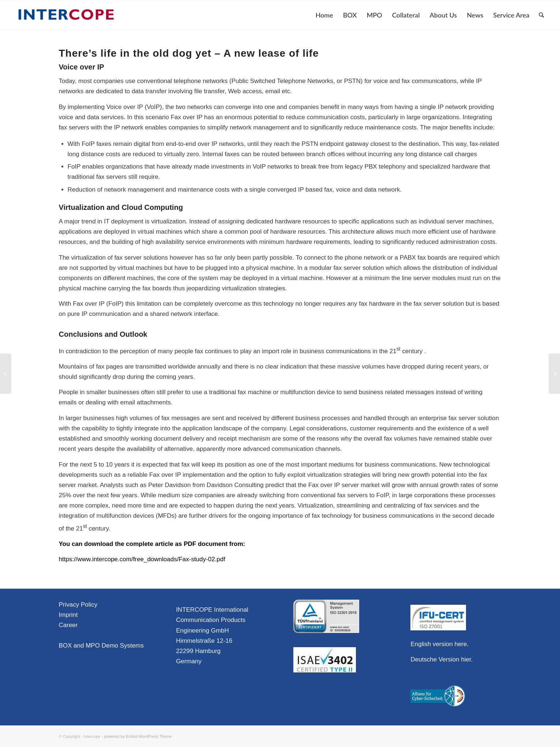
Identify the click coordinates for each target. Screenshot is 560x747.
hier (466, 659)
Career (68, 625)
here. (461, 644)
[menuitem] (324, 15)
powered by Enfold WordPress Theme (138, 736)
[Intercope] (66, 15)
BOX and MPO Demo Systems (101, 646)
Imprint (68, 615)
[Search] (541, 15)
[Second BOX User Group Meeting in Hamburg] (554, 374)
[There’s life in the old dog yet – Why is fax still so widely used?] (6, 374)
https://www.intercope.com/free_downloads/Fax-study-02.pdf (142, 559)
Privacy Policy (78, 605)
